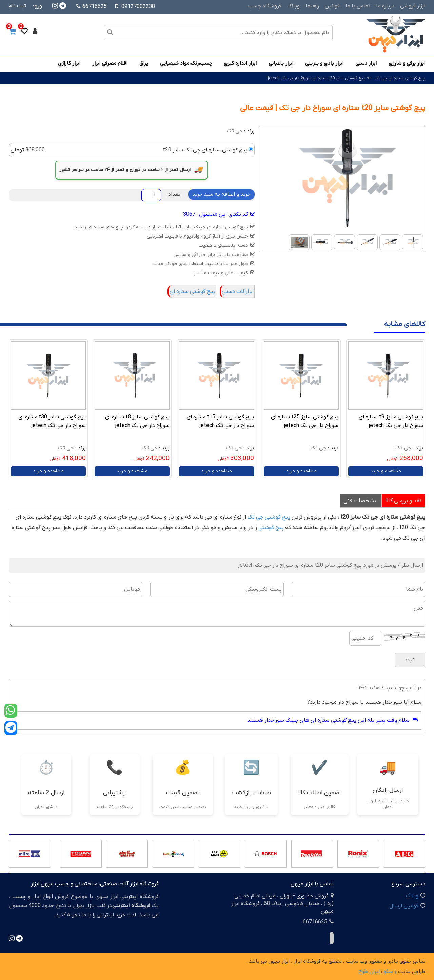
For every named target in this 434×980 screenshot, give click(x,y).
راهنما (312, 6)
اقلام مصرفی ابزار (110, 63)
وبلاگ (293, 6)
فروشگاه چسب (264, 6)
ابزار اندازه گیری (240, 63)
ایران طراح (369, 972)
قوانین (332, 6)
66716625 (92, 7)
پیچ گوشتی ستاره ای (192, 291)
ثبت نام (17, 6)
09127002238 (138, 7)
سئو (388, 972)
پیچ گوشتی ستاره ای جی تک (400, 78)
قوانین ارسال (404, 906)
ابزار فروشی (413, 6)
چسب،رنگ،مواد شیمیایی (186, 63)
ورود (37, 6)
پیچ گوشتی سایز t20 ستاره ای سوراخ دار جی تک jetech (317, 78)
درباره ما (385, 6)
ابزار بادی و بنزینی (324, 63)
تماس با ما (358, 6)
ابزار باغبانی (281, 63)
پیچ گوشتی (271, 528)
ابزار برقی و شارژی (407, 63)
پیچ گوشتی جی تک (269, 517)
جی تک (235, 131)
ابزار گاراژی (69, 63)
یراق (144, 63)
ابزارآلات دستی (238, 291)
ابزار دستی (366, 63)
